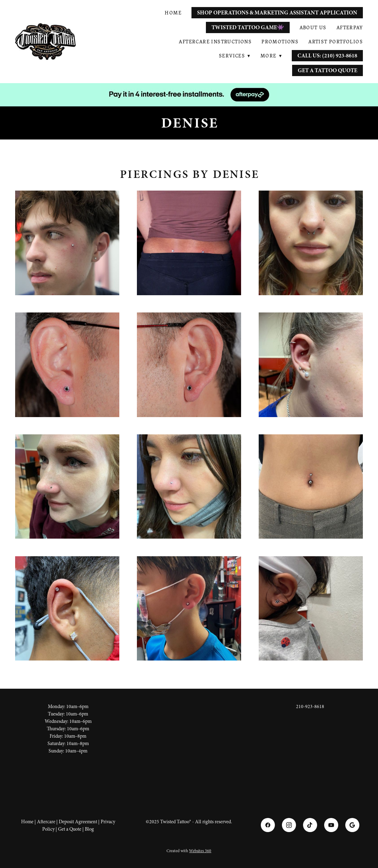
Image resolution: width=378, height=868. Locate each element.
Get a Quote (70, 829)
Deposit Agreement (78, 822)
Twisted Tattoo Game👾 (248, 27)
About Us (313, 27)
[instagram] (289, 825)
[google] (352, 825)
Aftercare (46, 822)
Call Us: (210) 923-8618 (327, 56)
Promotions (280, 42)
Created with (189, 851)
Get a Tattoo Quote (327, 70)
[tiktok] (310, 825)
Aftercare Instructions (215, 42)
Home (173, 13)
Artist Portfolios (336, 42)
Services (235, 56)
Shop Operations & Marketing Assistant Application (277, 13)
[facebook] (268, 825)
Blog (89, 829)
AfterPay (350, 27)
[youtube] (331, 825)
